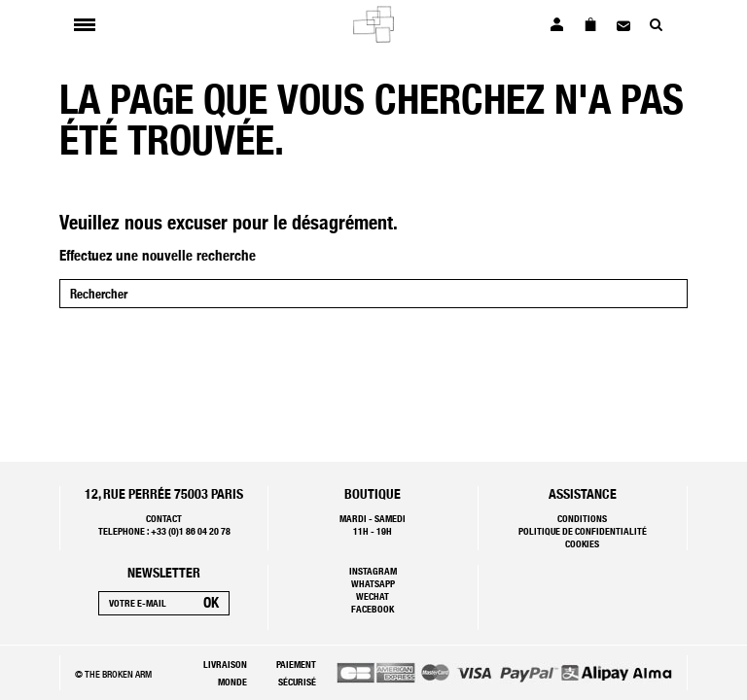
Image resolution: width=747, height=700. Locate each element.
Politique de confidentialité (583, 531)
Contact (164, 518)
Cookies (582, 543)
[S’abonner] (211, 603)
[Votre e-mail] (146, 603)
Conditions (582, 518)
